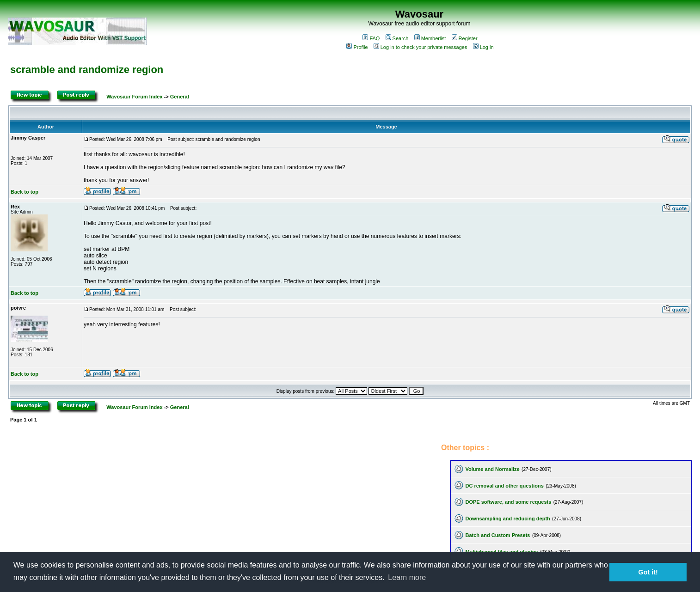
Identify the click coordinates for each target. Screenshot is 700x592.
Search (397, 38)
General (180, 97)
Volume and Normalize (492, 469)
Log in (483, 47)
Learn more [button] (407, 577)
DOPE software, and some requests (508, 502)
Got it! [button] (648, 572)
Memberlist (430, 38)
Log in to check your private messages (421, 47)
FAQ (371, 38)
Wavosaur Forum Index (134, 97)
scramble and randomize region (87, 70)
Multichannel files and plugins (501, 552)
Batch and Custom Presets (497, 535)
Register (465, 38)
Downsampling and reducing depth (507, 519)
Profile (357, 47)
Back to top (25, 192)
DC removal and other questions (504, 486)
